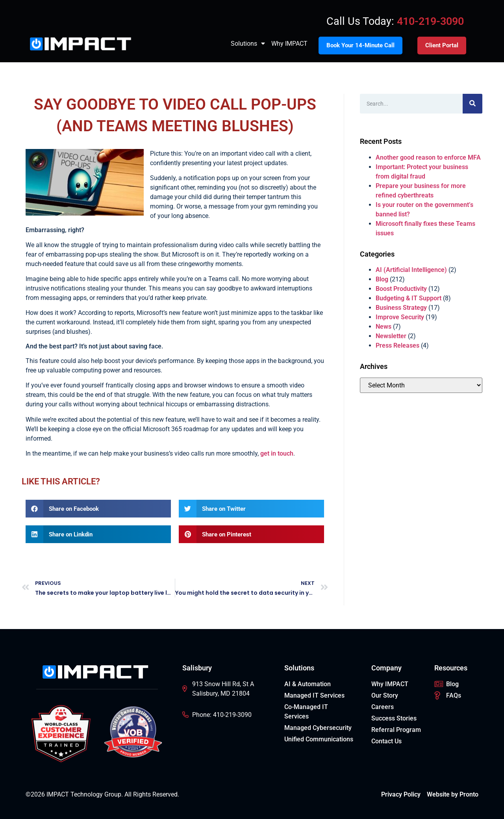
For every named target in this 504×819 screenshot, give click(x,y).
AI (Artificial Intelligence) (411, 270)
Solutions (248, 44)
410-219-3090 (430, 21)
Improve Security (400, 317)
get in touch (277, 453)
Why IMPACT (289, 44)
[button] (98, 509)
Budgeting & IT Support (409, 298)
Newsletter (391, 336)
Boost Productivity (401, 289)
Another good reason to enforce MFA (428, 157)
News (384, 327)
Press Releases (397, 345)
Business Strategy (401, 308)
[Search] (472, 104)
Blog (382, 279)
